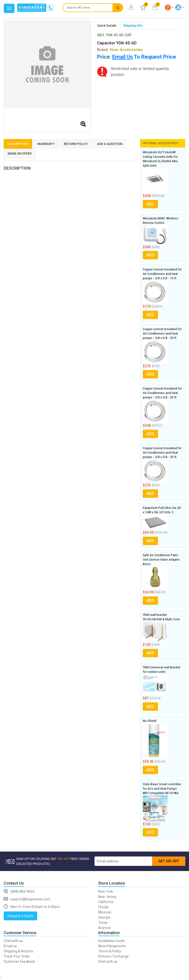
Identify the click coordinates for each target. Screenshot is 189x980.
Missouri (105, 912)
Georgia (104, 917)
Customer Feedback (19, 962)
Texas (103, 923)
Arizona (104, 928)
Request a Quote (20, 916)
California (106, 902)
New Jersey (107, 897)
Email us (10, 946)
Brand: (120, 50)
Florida (103, 907)
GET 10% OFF (169, 861)
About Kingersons (112, 946)
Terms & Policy (110, 951)
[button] (169, 7)
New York (106, 891)
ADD (150, 204)
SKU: (101, 35)
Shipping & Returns (18, 951)
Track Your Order (17, 956)
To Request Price (144, 57)
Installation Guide (111, 941)
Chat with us (13, 941)
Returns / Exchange (113, 956)
